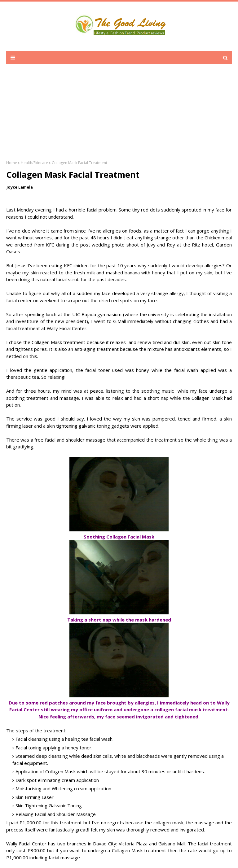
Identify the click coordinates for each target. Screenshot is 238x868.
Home (12, 163)
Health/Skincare (34, 163)
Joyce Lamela (20, 187)
